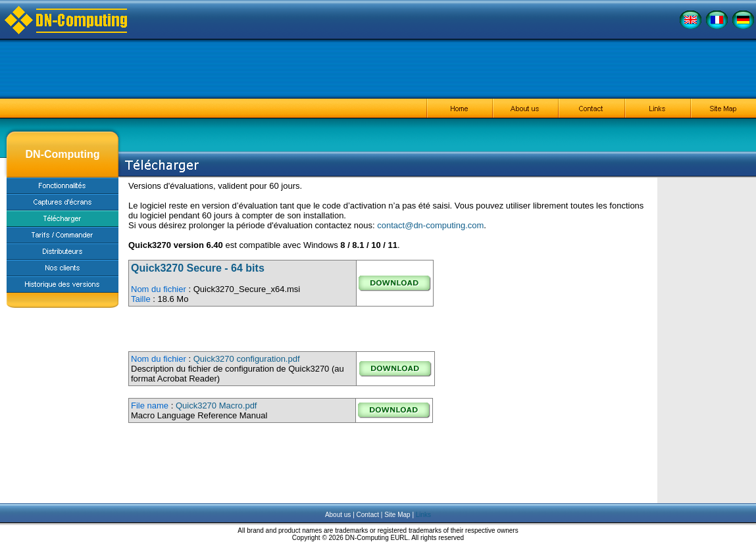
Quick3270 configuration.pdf (247, 359)
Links (423, 515)
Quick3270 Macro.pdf (216, 406)
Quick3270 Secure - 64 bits (198, 268)
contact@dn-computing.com (430, 225)
